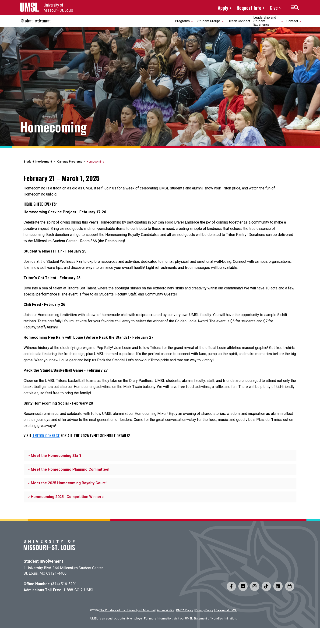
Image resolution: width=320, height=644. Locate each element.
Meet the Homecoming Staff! (55, 456)
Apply (223, 8)
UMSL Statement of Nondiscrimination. (211, 618)
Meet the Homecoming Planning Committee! (69, 469)
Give (274, 8)
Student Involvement (36, 21)
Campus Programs (70, 162)
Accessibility (165, 610)
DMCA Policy (185, 610)
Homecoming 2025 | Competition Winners (66, 497)
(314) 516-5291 (64, 584)
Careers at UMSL (226, 610)
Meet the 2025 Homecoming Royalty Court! (67, 483)
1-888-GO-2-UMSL (79, 590)
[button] (295, 8)
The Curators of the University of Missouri (127, 610)
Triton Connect (239, 21)
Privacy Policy (204, 610)
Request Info (249, 8)
